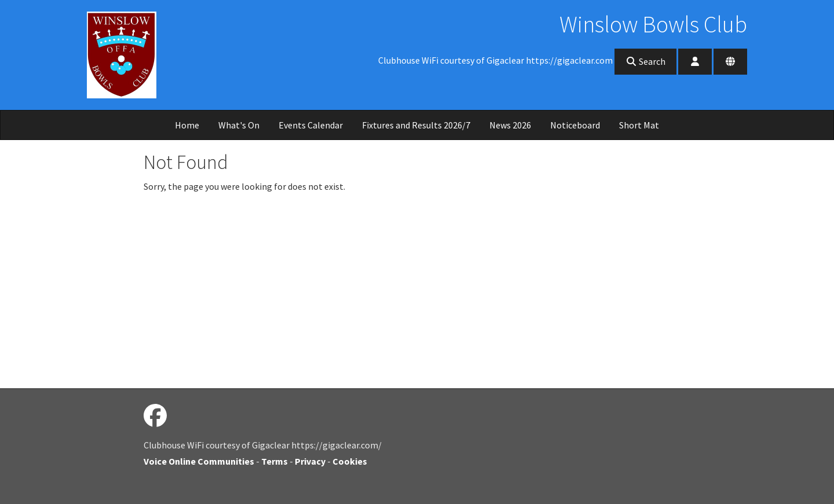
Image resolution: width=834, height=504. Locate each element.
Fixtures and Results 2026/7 (416, 125)
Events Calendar (311, 125)
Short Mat (639, 125)
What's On (239, 125)
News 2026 (510, 125)
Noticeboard (575, 125)
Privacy (310, 461)
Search (645, 61)
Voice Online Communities (199, 461)
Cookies (350, 461)
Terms (275, 461)
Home (187, 125)
